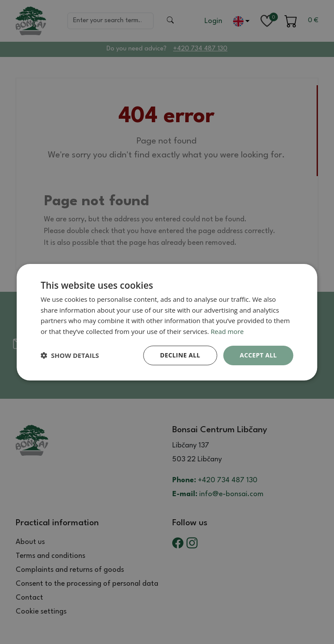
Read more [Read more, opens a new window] (227, 331)
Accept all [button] (258, 355)
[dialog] (167, 322)
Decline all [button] (180, 355)
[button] (70, 355)
